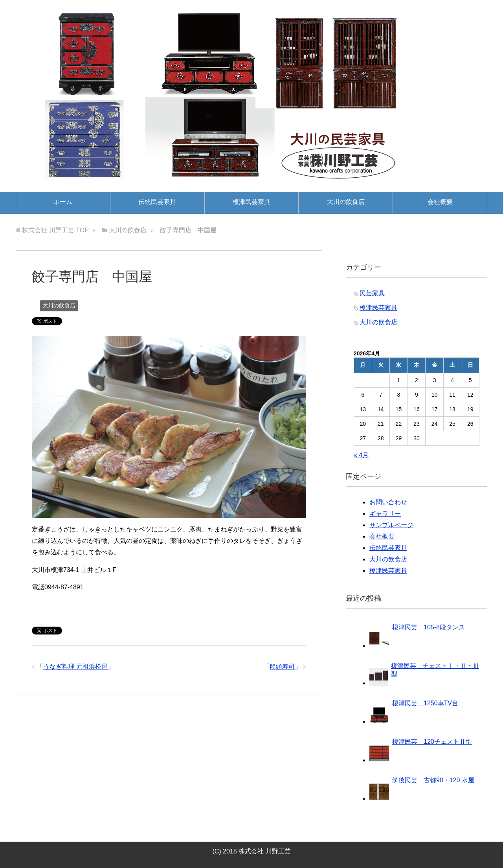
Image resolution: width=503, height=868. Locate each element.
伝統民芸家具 (157, 202)
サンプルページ (391, 525)
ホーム (63, 202)
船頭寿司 (282, 667)
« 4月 (361, 455)
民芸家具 (372, 293)
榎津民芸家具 (251, 202)
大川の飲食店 (346, 202)
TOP (55, 230)
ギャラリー (385, 514)
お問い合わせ (388, 502)
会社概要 (440, 202)
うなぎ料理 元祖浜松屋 (75, 667)
